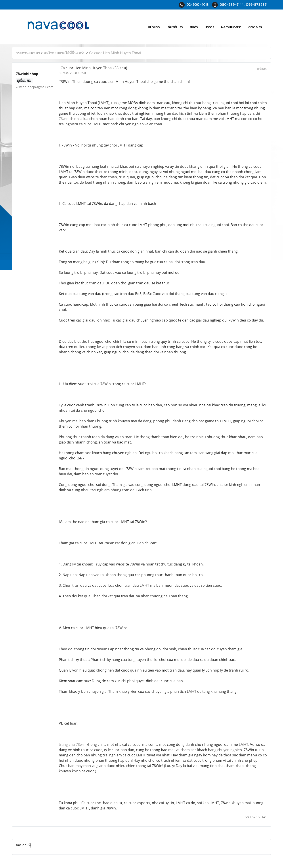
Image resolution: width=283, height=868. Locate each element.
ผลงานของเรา (231, 27)
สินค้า (194, 27)
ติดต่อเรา (255, 27)
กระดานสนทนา (28, 53)
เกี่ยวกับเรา (175, 27)
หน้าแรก (154, 27)
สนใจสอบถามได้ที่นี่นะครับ (65, 53)
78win (64, 119)
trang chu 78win (72, 744)
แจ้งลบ (262, 69)
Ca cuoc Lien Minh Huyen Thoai (115, 53)
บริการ (209, 27)
